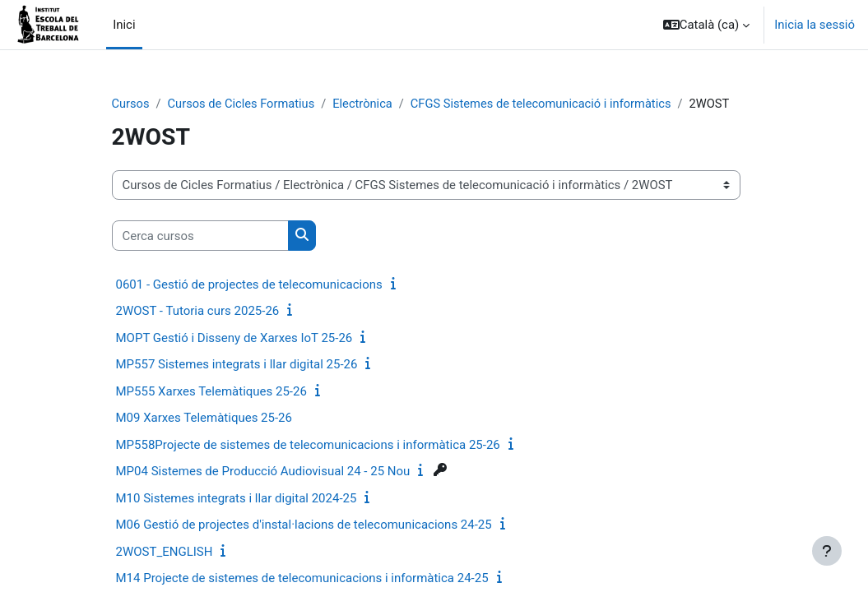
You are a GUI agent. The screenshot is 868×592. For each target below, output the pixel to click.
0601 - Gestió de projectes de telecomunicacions (249, 284)
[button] (707, 25)
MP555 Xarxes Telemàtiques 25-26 (211, 391)
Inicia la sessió (815, 25)
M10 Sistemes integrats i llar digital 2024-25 (237, 498)
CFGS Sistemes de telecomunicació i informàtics (548, 104)
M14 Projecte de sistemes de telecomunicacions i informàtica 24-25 (302, 579)
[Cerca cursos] (200, 236)
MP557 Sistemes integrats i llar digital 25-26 (237, 365)
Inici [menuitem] (124, 25)
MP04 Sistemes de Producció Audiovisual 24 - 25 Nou (263, 472)
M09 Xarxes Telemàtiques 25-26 (204, 419)
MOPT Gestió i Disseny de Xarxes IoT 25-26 (234, 338)
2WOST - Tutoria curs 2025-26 (198, 312)
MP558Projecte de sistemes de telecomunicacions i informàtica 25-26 (308, 445)
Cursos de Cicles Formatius (244, 104)
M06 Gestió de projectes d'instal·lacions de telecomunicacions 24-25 (304, 525)
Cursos (131, 104)
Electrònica (367, 104)
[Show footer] (827, 551)
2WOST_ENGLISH (165, 552)
